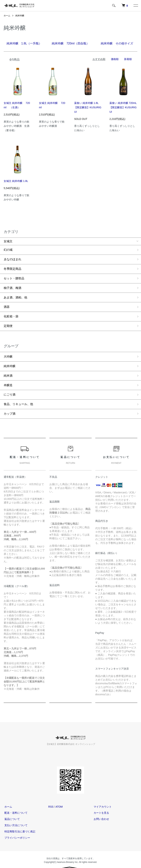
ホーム (7, 16)
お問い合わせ (100, 808)
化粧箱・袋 (11, 311)
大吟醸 (8, 350)
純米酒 (8, 368)
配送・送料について (15, 802)
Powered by (70, 859)
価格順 (115, 59)
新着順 (128, 59)
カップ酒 (10, 403)
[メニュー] (135, 6)
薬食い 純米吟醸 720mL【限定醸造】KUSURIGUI (123, 107)
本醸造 (8, 377)
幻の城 (8, 250)
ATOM (59, 796)
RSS (51, 796)
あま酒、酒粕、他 (15, 294)
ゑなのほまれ (12, 258)
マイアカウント (102, 796)
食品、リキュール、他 (18, 394)
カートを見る (100, 802)
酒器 (7, 303)
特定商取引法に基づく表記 (19, 821)
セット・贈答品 (14, 276)
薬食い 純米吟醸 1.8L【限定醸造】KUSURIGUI (88, 107)
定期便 (8, 320)
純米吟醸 (20, 16)
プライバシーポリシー (17, 827)
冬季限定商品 (12, 267)
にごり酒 (10, 386)
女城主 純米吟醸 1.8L (16, 181)
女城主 (8, 241)
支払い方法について (15, 814)
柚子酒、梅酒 (12, 285)
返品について (11, 808)
